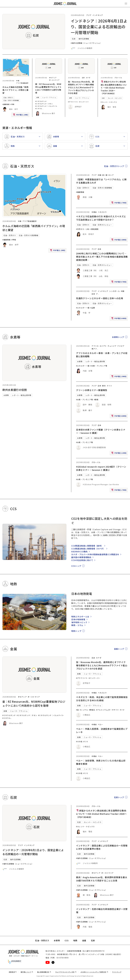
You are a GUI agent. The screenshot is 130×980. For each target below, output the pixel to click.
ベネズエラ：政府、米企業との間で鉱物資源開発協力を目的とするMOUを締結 (102, 699)
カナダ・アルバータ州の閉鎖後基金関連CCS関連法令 (95, 554)
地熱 (75, 940)
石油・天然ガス (8, 97)
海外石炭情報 (84, 39)
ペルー (100, 724)
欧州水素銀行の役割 (15, 390)
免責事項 (13, 972)
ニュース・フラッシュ (49, 97)
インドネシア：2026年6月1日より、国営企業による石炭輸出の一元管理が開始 (99, 27)
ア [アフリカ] (97, 294)
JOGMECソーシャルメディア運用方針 (94, 972)
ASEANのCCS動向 (79, 551)
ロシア (111, 175)
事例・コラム (77, 625)
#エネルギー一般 (83, 308)
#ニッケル (84, 710)
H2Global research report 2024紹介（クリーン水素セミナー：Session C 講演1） (101, 468)
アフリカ (95, 346)
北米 (83, 78)
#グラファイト (73, 102)
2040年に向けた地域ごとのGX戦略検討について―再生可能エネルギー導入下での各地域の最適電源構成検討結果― (102, 257)
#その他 (79, 742)
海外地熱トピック (79, 622)
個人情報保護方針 (44, 972)
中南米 (94, 212)
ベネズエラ (102, 212)
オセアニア (53, 78)
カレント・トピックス (115, 98)
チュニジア (112, 346)
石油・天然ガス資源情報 (11, 100)
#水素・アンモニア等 (99, 366)
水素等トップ (118, 337)
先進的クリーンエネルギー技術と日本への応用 (99, 298)
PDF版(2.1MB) (119, 453)
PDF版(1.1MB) (21, 115)
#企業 (93, 308)
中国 (99, 175)
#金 (77, 710)
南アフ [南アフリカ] (94, 349)
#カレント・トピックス (109, 102)
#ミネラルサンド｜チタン (44, 104)
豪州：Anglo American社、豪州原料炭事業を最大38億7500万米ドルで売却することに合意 (102, 879)
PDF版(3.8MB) (119, 240)
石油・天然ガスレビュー (102, 225)
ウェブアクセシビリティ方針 (66, 972)
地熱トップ (76, 631)
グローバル (118, 78)
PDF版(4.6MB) (119, 416)
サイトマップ (117, 972)
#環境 (96, 400)
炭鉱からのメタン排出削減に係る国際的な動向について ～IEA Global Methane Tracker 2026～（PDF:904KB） (114, 88)
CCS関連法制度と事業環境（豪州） (87, 546)
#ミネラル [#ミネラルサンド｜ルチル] (39, 108)
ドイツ (109, 386)
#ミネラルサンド (41, 101)
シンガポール (115, 291)
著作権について (27, 972)
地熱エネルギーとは (80, 617)
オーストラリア (54, 80)
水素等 (6, 395)
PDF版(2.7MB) (119, 203)
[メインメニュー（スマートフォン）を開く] (126, 4)
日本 (99, 249)
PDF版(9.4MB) (119, 319)
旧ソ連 (105, 175)
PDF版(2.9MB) (119, 377)
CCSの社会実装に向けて (82, 560)
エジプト (103, 346)
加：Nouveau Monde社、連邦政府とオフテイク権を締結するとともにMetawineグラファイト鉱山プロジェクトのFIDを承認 (81, 87)
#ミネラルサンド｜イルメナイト (46, 106)
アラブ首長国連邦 (22, 83)
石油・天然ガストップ (114, 166)
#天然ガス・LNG (83, 229)
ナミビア (121, 346)
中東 (18, 81)
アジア (89, 15)
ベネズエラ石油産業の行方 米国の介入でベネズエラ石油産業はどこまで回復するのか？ (101, 218)
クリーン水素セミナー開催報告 (92, 390)
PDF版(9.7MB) (119, 282)
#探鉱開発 (94, 229)
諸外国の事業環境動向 (81, 557)
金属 (38, 97)
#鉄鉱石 (92, 710)
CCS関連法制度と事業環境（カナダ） (88, 549)
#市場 (12, 104)
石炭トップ (119, 797)
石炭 (74, 39)
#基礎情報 (6, 104)
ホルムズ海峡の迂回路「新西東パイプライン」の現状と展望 (15, 90)
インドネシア (98, 15)
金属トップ (119, 649)
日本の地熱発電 (78, 619)
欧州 (104, 386)
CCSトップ (76, 566)
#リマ (122, 710)
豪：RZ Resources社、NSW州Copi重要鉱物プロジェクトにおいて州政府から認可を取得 (48, 88)
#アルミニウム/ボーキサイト (108, 710)
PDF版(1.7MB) (119, 490)
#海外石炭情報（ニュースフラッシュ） (86, 43)
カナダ (88, 78)
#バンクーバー (84, 102)
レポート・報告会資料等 (22, 395)
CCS (67, 940)
